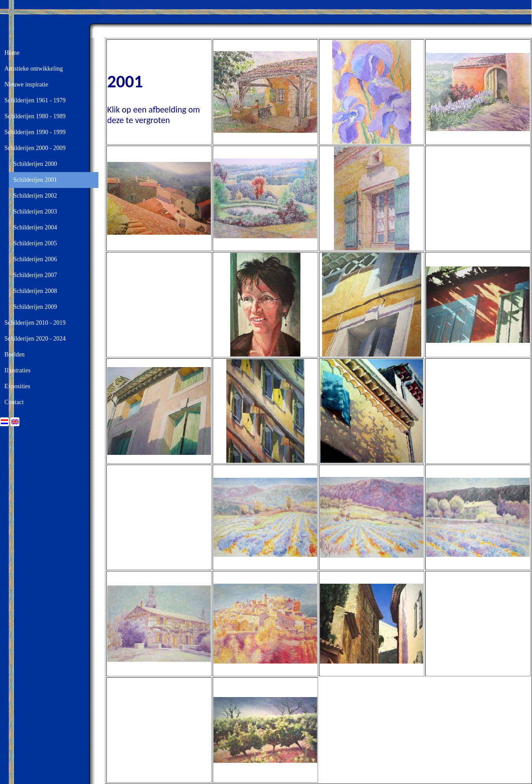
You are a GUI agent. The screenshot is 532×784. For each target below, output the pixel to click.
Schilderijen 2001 (35, 180)
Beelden (15, 354)
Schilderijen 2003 (35, 212)
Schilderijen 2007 (35, 275)
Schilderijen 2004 (35, 227)
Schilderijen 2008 (35, 291)
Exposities (17, 386)
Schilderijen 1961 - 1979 (35, 100)
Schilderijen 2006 (35, 259)
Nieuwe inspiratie (26, 84)
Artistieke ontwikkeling (34, 69)
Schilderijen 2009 (35, 307)
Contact (14, 402)
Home (12, 53)
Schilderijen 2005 (35, 243)
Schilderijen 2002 (35, 196)
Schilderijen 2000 (35, 164)
